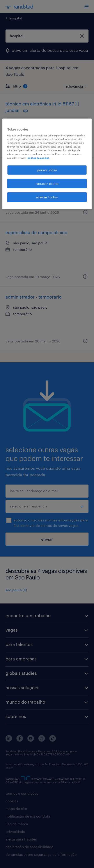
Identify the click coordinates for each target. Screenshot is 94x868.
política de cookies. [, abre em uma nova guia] (38, 158)
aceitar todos (47, 197)
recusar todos (47, 183)
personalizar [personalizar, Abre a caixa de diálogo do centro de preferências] (47, 170)
